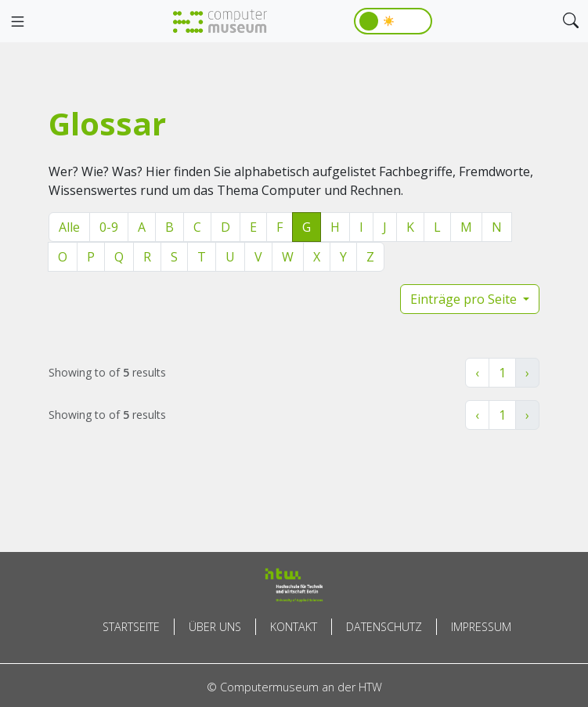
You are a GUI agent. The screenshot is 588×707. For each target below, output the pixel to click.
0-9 (109, 227)
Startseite (131, 627)
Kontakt (294, 627)
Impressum (481, 627)
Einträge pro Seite (465, 299)
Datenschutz (384, 627)
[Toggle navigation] (17, 22)
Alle (69, 227)
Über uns (215, 627)
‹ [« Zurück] (477, 373)
